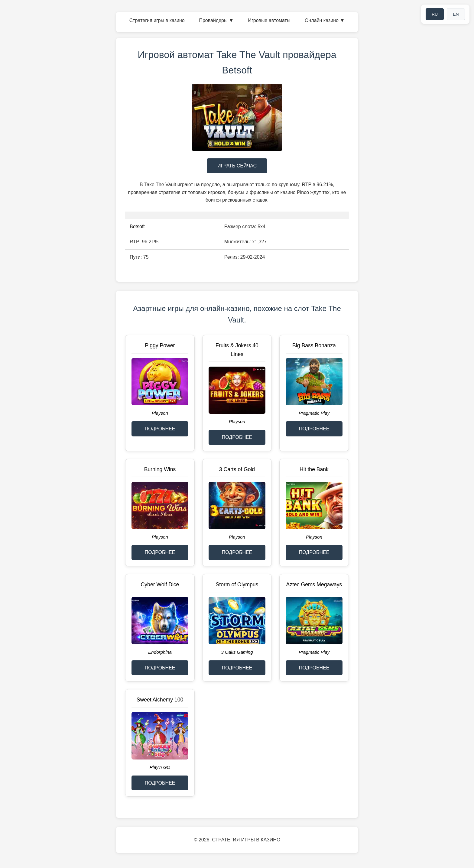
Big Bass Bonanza (314, 345)
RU (435, 14)
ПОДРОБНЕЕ (160, 429)
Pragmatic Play (314, 413)
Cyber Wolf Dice (160, 585)
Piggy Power (160, 345)
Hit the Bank (314, 469)
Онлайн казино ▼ (325, 20)
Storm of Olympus (237, 585)
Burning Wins (160, 469)
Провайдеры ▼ (216, 20)
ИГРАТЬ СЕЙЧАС (237, 166)
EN (456, 14)
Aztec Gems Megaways (314, 585)
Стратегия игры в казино (157, 20)
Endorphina (160, 652)
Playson (160, 413)
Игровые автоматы (269, 20)
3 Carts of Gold (237, 469)
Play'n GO (160, 767)
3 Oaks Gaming (237, 652)
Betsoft (137, 227)
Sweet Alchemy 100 (160, 700)
